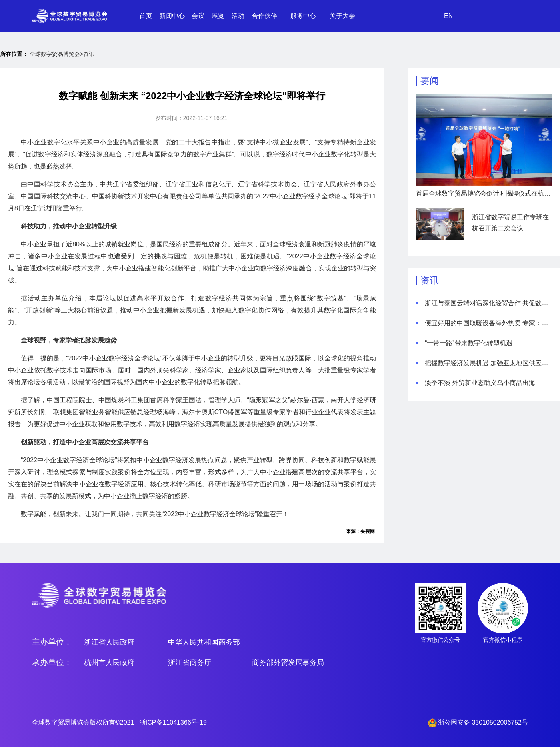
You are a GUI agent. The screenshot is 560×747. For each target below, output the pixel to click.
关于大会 (342, 16)
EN (448, 16)
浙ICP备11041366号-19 (173, 722)
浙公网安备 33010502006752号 (483, 722)
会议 (198, 16)
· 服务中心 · (303, 16)
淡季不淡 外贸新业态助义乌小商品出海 (480, 383)
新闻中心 (172, 16)
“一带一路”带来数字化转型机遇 (469, 343)
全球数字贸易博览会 (55, 54)
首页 (146, 16)
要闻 (430, 81)
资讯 (89, 54)
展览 (218, 16)
